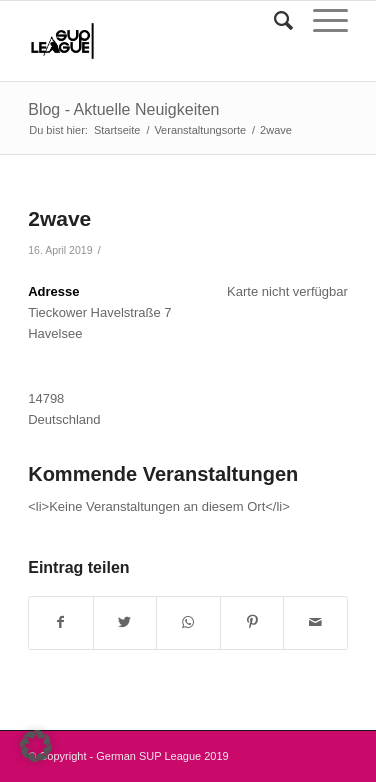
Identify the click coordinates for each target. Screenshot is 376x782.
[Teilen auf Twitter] (125, 622)
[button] (36, 746)
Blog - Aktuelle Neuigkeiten (123, 109)
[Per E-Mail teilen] (315, 622)
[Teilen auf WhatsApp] (188, 622)
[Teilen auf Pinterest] (252, 622)
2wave (59, 218)
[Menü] (320, 21)
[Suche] (273, 21)
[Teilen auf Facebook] (61, 622)
